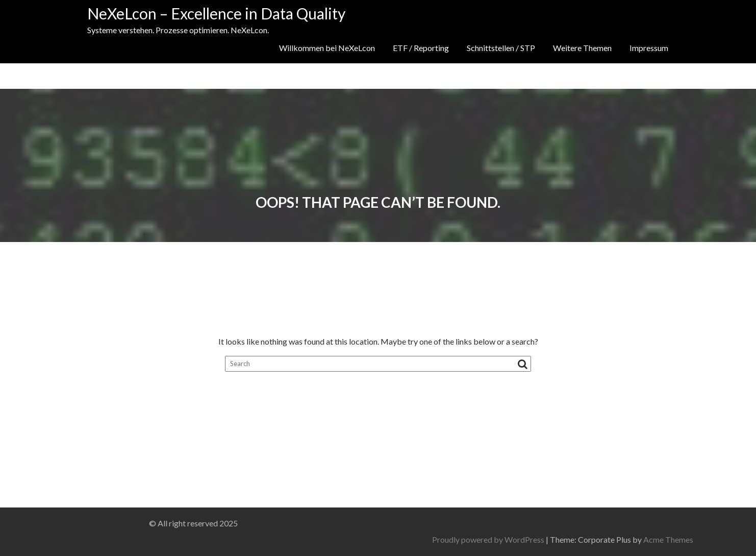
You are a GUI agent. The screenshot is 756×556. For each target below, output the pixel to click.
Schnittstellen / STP (501, 48)
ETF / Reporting (421, 48)
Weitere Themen (582, 48)
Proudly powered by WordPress (568, 539)
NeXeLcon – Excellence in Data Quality (216, 13)
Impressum (649, 48)
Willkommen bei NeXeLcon (327, 48)
